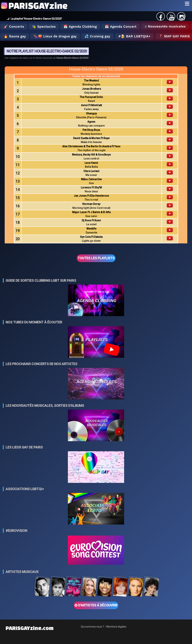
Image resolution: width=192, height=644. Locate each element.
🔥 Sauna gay (15, 36)
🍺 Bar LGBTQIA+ (136, 36)
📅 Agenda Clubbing (80, 27)
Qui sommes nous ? (92, 627)
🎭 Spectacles (44, 27)
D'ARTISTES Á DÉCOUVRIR (96, 605)
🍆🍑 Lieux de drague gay (55, 36)
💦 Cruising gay (97, 36)
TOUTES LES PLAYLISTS (96, 258)
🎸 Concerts (14, 27)
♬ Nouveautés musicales (165, 26)
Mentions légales (116, 627)
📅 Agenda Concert (121, 27)
